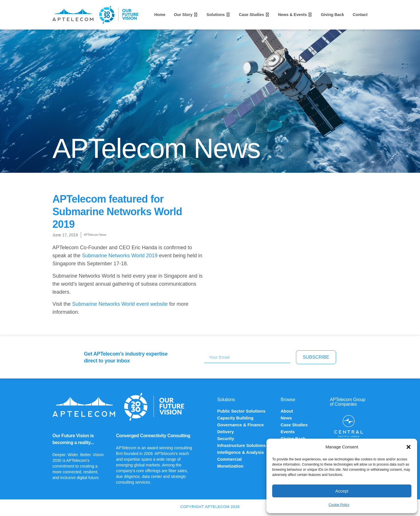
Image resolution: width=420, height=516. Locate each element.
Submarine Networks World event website (120, 304)
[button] (409, 447)
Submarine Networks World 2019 (120, 256)
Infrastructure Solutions (242, 445)
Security (226, 438)
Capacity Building (235, 418)
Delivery (225, 432)
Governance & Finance (241, 425)
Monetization (230, 466)
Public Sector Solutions (241, 411)
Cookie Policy (339, 505)
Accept (342, 491)
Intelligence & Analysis (241, 452)
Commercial (229, 459)
